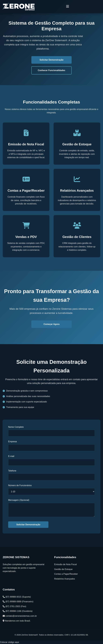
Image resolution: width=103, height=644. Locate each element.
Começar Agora (52, 324)
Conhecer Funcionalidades (51, 70)
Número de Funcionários (20, 485)
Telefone (12, 471)
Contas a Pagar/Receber (66, 574)
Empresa (12, 442)
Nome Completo (16, 427)
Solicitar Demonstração (52, 60)
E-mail (11, 456)
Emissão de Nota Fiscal (65, 564)
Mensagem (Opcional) (19, 500)
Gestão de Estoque (63, 569)
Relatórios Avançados (65, 579)
